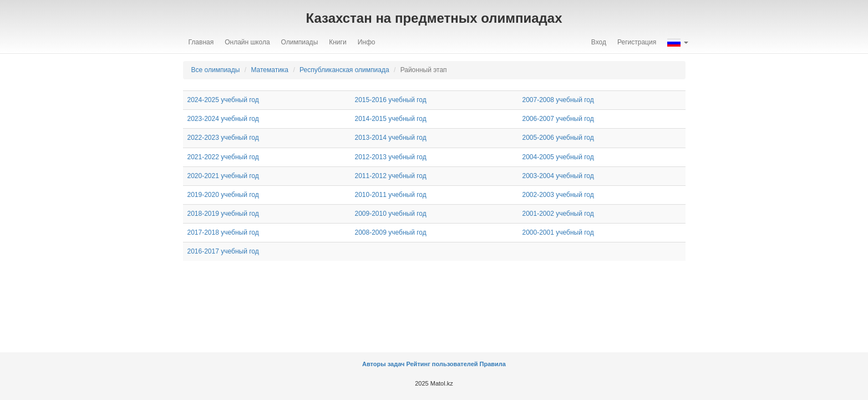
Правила (493, 364)
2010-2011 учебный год (391, 195)
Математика (270, 70)
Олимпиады (300, 42)
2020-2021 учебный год (223, 176)
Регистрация (637, 42)
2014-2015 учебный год (391, 119)
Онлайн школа (247, 42)
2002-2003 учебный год (558, 195)
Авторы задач (384, 364)
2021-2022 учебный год (223, 157)
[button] (677, 42)
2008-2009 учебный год (391, 232)
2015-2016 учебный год (391, 100)
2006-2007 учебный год (558, 119)
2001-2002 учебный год (558, 214)
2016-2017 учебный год (223, 251)
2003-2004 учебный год (558, 176)
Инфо (367, 42)
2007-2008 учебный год (558, 100)
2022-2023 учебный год (223, 138)
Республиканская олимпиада (344, 70)
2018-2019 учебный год (223, 214)
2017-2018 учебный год (223, 232)
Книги (337, 42)
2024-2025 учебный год (223, 100)
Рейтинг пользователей (442, 364)
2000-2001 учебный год (558, 232)
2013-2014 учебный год (391, 138)
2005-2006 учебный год (558, 138)
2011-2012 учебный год (391, 176)
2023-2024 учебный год (223, 119)
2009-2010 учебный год (391, 214)
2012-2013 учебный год (391, 157)
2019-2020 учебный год (223, 195)
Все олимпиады (216, 70)
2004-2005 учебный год (558, 157)
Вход (599, 42)
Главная (201, 42)
